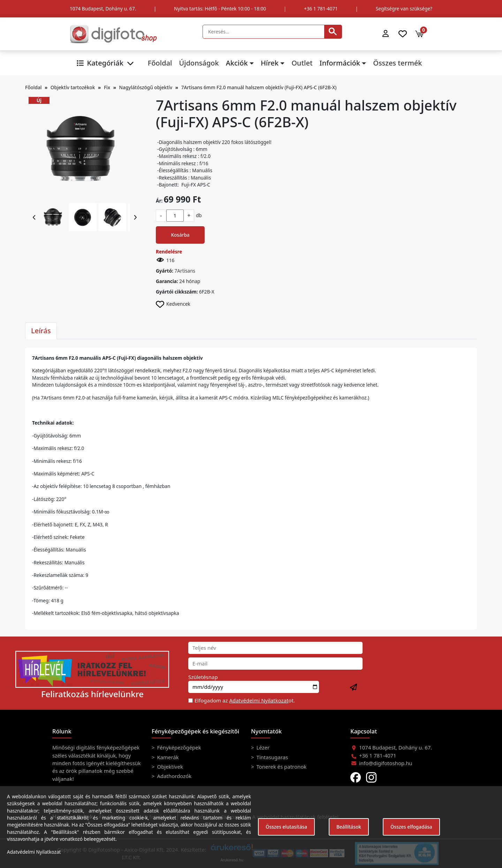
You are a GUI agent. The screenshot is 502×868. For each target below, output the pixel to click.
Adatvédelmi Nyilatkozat (259, 700)
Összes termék (397, 63)
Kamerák (167, 757)
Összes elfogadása (411, 827)
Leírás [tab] (41, 331)
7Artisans (185, 271)
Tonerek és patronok (281, 767)
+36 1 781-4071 (321, 9)
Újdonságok (199, 63)
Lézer (263, 747)
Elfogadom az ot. (245, 700)
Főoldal (160, 63)
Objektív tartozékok (73, 87)
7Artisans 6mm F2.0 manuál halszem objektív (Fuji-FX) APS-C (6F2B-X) (259, 87)
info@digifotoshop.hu (386, 763)
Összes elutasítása (286, 827)
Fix (107, 87)
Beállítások (349, 827)
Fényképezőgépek (178, 747)
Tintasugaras (272, 757)
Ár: (159, 201)
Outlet (302, 63)
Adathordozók (174, 776)
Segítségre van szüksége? (404, 9)
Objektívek (169, 767)
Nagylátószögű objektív (146, 87)
